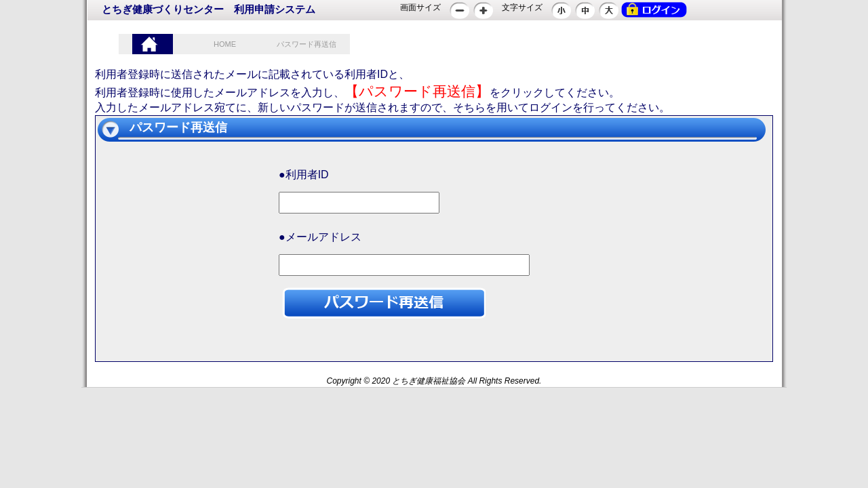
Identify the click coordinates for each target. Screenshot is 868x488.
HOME (225, 44)
